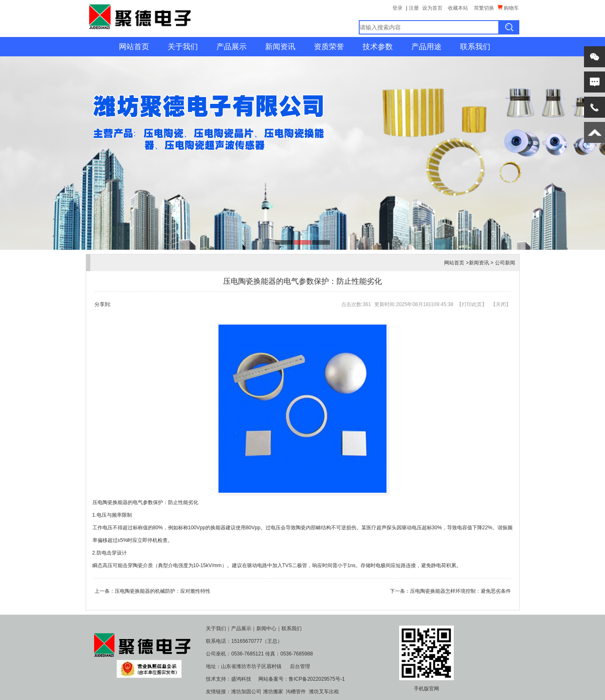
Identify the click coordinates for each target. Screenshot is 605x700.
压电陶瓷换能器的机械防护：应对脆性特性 (163, 591)
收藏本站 (458, 8)
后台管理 (300, 666)
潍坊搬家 (273, 692)
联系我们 (475, 47)
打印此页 (472, 304)
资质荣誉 (329, 47)
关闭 (501, 304)
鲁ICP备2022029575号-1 (317, 679)
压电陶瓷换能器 (110, 502)
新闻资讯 (280, 47)
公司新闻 (505, 263)
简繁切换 (484, 8)
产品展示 (231, 47)
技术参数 (378, 47)
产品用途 (426, 47)
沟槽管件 (296, 692)
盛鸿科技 (241, 679)
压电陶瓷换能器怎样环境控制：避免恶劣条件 (460, 591)
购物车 (508, 8)
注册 (414, 8)
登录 (397, 8)
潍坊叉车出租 (324, 692)
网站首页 (134, 47)
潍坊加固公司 (246, 692)
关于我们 (183, 47)
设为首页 (432, 8)
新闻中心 (266, 629)
